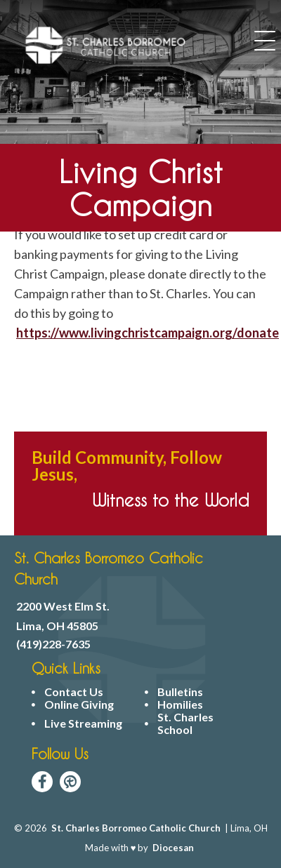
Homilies (180, 705)
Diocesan (173, 848)
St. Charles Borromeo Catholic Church (136, 828)
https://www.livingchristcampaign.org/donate (148, 333)
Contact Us (74, 692)
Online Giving (79, 705)
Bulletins (180, 692)
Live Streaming (83, 723)
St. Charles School (185, 723)
